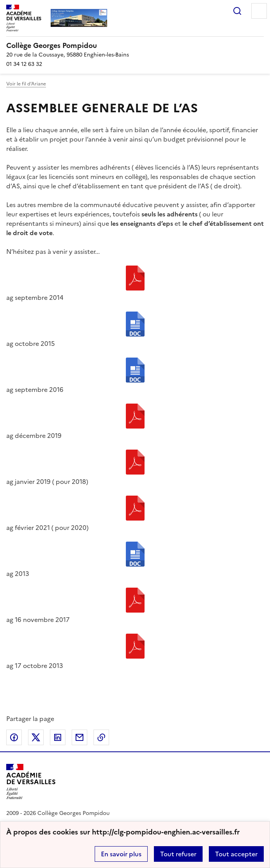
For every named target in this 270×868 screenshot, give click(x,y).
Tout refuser (178, 854)
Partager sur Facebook (14, 737)
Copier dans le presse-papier (101, 737)
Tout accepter (236, 854)
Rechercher (237, 11)
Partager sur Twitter (36, 737)
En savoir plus (121, 854)
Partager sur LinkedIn (58, 737)
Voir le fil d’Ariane (26, 84)
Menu (259, 11)
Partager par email (79, 737)
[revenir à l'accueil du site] (135, 46)
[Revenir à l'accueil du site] (31, 782)
